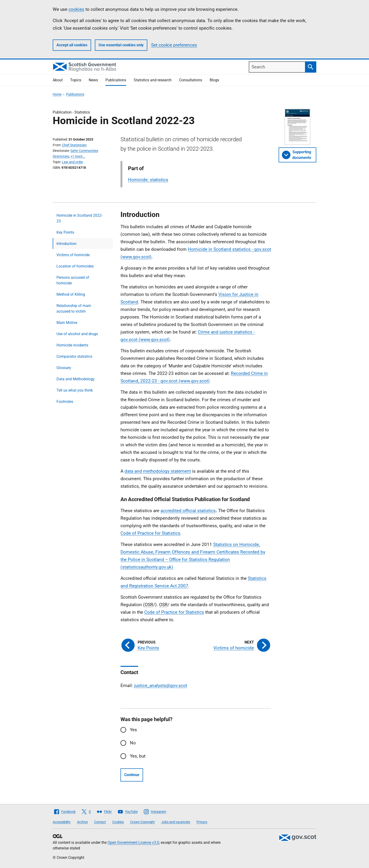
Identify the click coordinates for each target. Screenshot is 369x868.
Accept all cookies (72, 45)
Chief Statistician (74, 145)
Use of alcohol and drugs (77, 334)
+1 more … (78, 156)
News (93, 80)
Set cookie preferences (174, 45)
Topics (76, 80)
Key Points (65, 232)
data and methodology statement (158, 471)
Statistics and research (153, 80)
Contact (100, 822)
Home (57, 94)
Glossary (64, 368)
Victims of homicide (73, 255)
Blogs (214, 80)
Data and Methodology (76, 379)
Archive (82, 822)
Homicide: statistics (148, 180)
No (133, 743)
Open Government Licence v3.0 (133, 842)
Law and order (72, 162)
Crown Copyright (142, 822)
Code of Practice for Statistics (150, 533)
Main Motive (67, 323)
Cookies (118, 822)
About (58, 80)
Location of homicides (75, 266)
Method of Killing (71, 294)
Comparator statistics (74, 356)
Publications (116, 80)
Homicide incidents (72, 345)
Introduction (66, 244)
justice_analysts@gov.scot (161, 685)
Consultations (191, 80)
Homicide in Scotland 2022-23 (79, 218)
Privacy (202, 822)
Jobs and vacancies (176, 822)
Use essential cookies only (121, 45)
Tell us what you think (75, 390)
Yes (133, 730)
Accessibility (62, 822)
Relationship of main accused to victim (74, 308)
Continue (132, 775)
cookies (76, 9)
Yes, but (138, 756)
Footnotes (65, 402)
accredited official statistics (188, 511)
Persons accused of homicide (73, 280)
